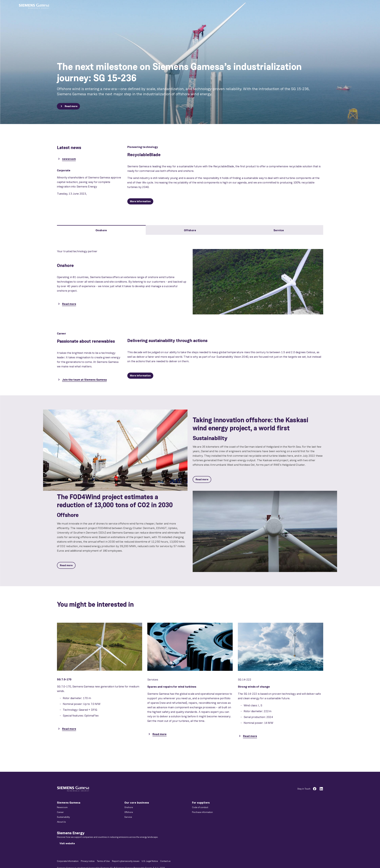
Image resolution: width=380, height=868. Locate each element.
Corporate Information (68, 861)
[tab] (101, 230)
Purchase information (202, 812)
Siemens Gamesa (69, 803)
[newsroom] (66, 159)
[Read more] (68, 106)
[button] (34, 6)
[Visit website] (67, 843)
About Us (61, 822)
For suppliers (201, 803)
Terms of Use (103, 861)
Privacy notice (88, 861)
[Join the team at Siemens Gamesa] (82, 380)
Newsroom (62, 807)
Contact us (165, 861)
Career (60, 812)
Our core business (137, 803)
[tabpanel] (190, 278)
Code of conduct (200, 807)
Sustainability (63, 817)
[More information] (140, 201)
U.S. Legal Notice (150, 861)
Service (128, 817)
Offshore (129, 812)
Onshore (129, 807)
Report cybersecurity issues (126, 861)
